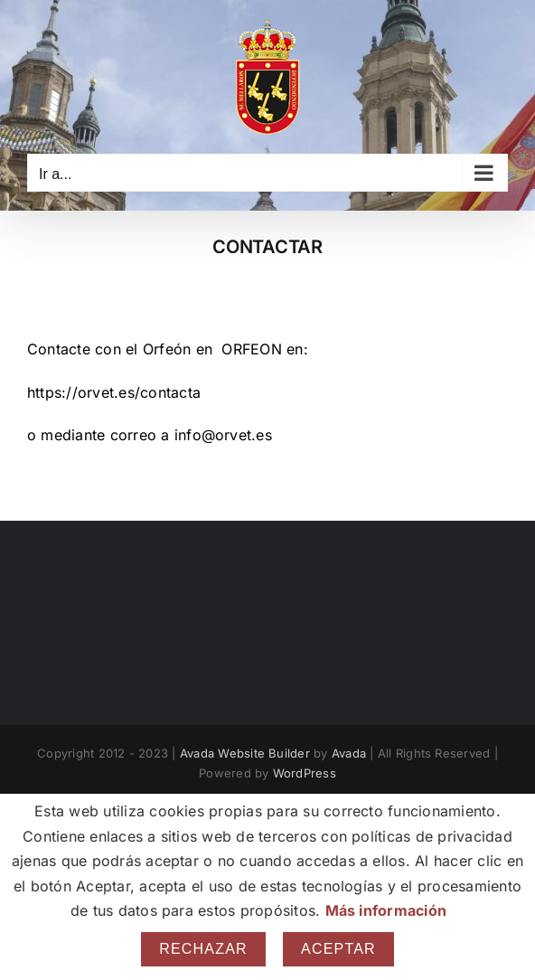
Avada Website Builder (245, 753)
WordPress (305, 773)
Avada (349, 753)
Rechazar (203, 949)
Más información (386, 910)
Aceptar (338, 949)
